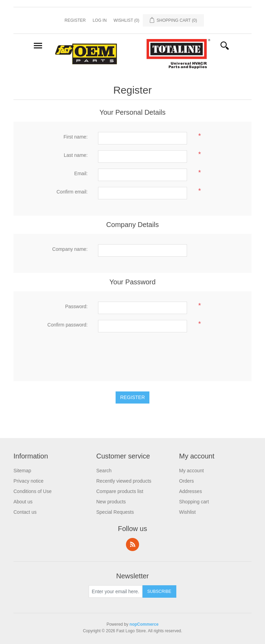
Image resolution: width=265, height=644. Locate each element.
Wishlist (187, 512)
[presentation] (150, 352)
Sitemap (22, 471)
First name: (76, 137)
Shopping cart (194, 502)
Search (104, 471)
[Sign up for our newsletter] (116, 591)
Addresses (190, 491)
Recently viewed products (124, 481)
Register (75, 20)
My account (192, 471)
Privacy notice (28, 481)
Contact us (25, 512)
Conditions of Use (33, 491)
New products (111, 502)
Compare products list (120, 491)
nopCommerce (144, 624)
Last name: (76, 155)
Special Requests (115, 512)
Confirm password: (67, 325)
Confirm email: (72, 192)
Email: (81, 173)
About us (23, 502)
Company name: (70, 249)
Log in (100, 20)
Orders (187, 481)
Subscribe (159, 591)
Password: (76, 306)
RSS (132, 544)
